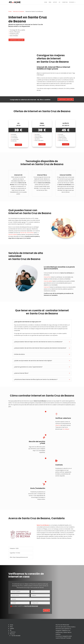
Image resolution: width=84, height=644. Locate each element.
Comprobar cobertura (16, 40)
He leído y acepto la (24, 606)
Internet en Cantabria (18, 11)
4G (59, 2)
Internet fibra (30, 233)
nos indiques (66, 429)
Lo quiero (18, 145)
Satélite (55, 2)
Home (46, 2)
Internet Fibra (54, 67)
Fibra (50, 2)
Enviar (46, 610)
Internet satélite (48, 281)
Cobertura (65, 2)
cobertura (58, 425)
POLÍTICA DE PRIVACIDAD (31, 606)
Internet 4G (42, 67)
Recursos (72, 2)
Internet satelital (13, 234)
